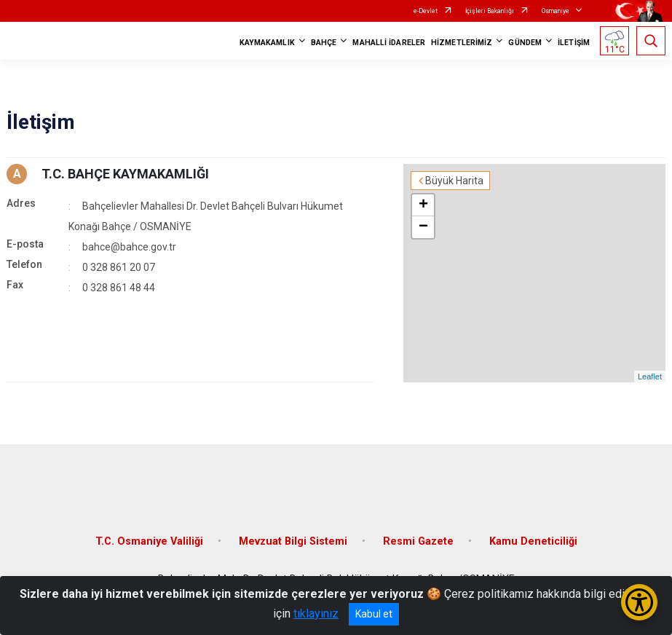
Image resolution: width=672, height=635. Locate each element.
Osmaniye (556, 11)
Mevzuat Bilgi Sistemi (293, 541)
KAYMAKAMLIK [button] (267, 43)
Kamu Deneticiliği (533, 541)
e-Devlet (426, 11)
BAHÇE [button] (324, 43)
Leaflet (650, 376)
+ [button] (423, 205)
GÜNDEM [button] (525, 43)
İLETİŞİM (574, 43)
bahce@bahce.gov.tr (129, 247)
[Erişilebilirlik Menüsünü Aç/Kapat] (639, 602)
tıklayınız (316, 614)
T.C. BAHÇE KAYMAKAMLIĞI (125, 174)
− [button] (423, 227)
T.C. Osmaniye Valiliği (149, 541)
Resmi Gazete (418, 541)
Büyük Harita (454, 181)
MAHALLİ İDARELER (389, 43)
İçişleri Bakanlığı (490, 11)
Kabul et (374, 614)
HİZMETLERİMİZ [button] (462, 43)
